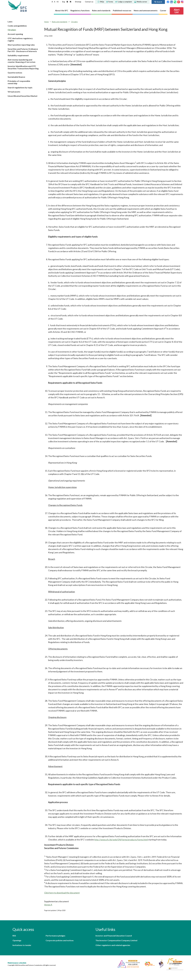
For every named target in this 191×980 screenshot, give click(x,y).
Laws (10, 22)
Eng (64, 2)
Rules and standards (60, 22)
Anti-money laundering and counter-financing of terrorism (21, 61)
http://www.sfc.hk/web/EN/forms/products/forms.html (121, 840)
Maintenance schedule (17, 963)
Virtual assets (14, 92)
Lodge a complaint (124, 2)
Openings (17, 940)
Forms (110, 2)
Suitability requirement (18, 55)
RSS (14, 936)
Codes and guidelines (17, 26)
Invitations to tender (22, 945)
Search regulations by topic (20, 87)
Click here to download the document (62, 893)
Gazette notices (15, 73)
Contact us (89, 2)
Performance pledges (55, 936)
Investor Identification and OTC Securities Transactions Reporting (23, 67)
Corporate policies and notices (60, 940)
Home (46, 22)
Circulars (12, 30)
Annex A (48, 905)
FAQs (101, 2)
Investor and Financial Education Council (114, 936)
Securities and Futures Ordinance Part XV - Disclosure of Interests (23, 50)
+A (57, 2)
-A (52, 2)
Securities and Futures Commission (24, 6)
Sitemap (78, 2)
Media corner (141, 2)
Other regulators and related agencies (113, 945)
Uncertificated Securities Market (23, 96)
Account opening (15, 34)
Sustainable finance (16, 77)
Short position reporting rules (21, 45)
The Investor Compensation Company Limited (116, 940)
